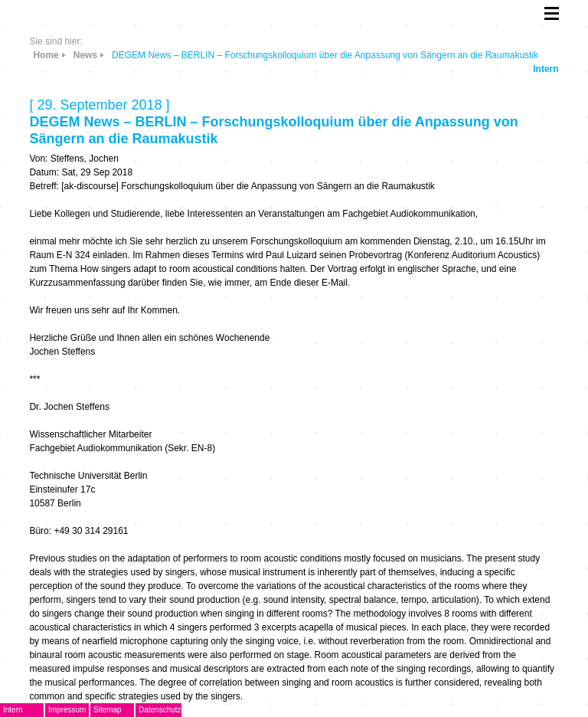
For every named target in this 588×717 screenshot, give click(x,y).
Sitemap (108, 710)
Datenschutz (160, 710)
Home (46, 55)
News (85, 55)
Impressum (67, 710)
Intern (546, 69)
